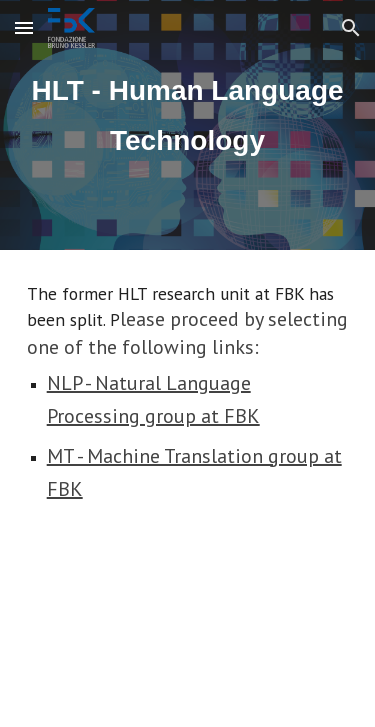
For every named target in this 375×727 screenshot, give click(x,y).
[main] (188, 125)
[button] (24, 27)
